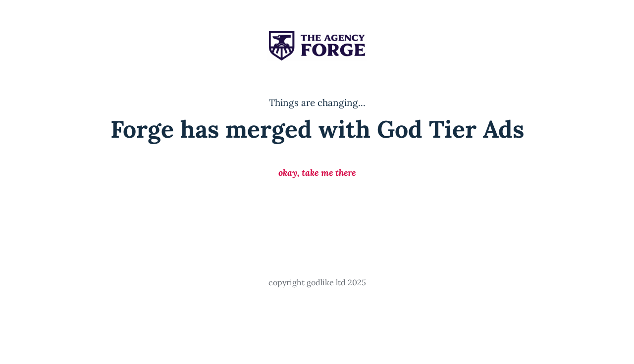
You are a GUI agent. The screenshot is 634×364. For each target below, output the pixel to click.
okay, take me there (317, 173)
